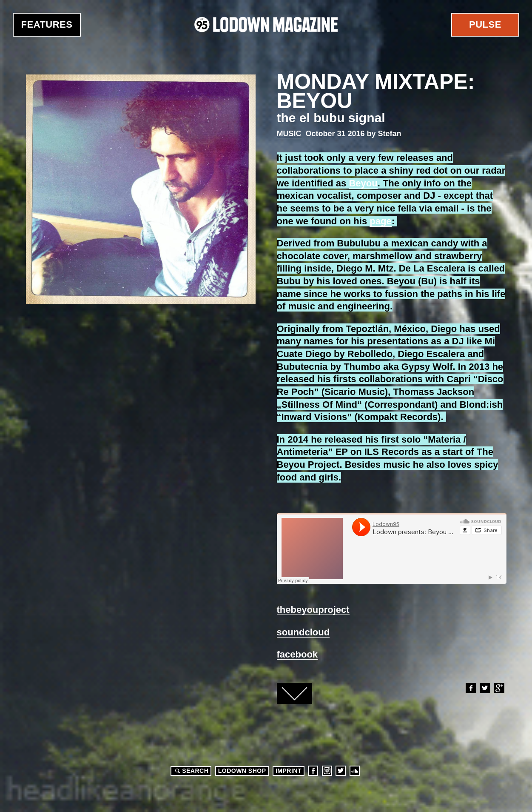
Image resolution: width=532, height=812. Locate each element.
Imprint (289, 771)
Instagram (327, 771)
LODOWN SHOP (242, 771)
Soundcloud (355, 771)
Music (289, 134)
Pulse (485, 24)
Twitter (484, 688)
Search (191, 771)
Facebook (470, 688)
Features (47, 24)
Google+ (499, 688)
